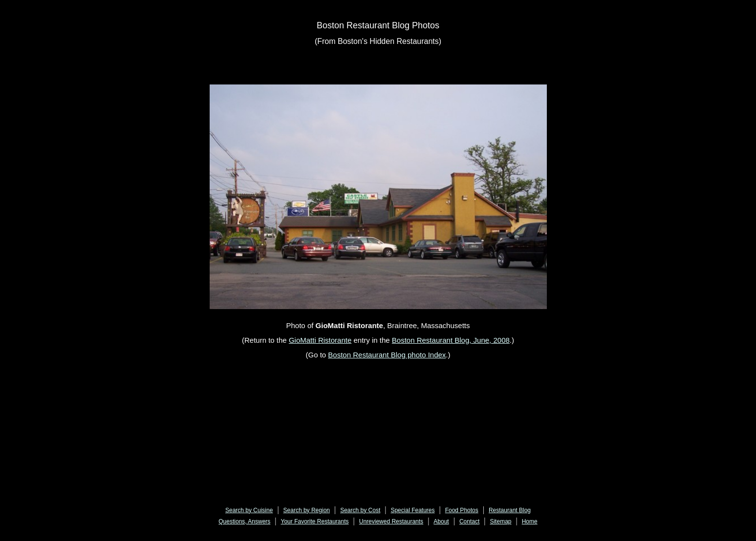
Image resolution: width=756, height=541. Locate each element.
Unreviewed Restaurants (391, 521)
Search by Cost (360, 510)
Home (530, 521)
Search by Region (307, 510)
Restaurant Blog (510, 510)
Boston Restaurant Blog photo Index (387, 355)
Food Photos (462, 510)
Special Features (412, 510)
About (441, 521)
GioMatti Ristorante (320, 340)
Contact (469, 521)
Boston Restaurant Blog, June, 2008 (451, 340)
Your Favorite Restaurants (315, 521)
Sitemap (500, 521)
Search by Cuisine (249, 510)
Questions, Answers (244, 521)
